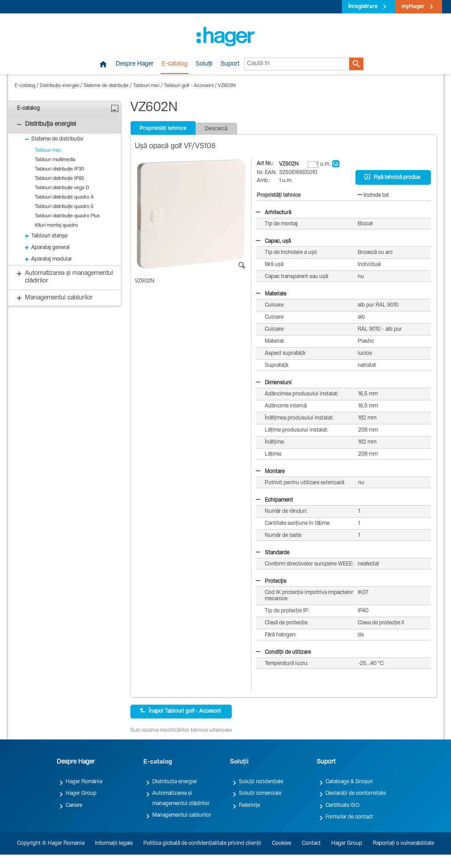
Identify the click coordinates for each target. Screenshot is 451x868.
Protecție (271, 581)
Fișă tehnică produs (392, 177)
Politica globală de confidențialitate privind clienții (202, 843)
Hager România (84, 782)
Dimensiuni (274, 383)
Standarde (273, 553)
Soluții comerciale (260, 793)
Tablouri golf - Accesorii (189, 86)
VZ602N (227, 86)
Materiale (271, 294)
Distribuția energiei (59, 86)
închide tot (373, 195)
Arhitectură (274, 213)
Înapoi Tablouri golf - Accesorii (180, 711)
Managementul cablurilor (182, 815)
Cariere (74, 806)
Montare (270, 472)
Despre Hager (135, 64)
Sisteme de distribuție (106, 86)
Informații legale (114, 843)
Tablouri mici (146, 86)
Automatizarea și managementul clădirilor (181, 798)
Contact (311, 843)
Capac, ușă (273, 241)
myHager (413, 7)
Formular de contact (349, 817)
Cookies (282, 843)
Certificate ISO (342, 806)
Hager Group (81, 793)
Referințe (249, 806)
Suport (230, 64)
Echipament (274, 500)
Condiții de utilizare (283, 652)
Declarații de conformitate (356, 793)
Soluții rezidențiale (261, 782)
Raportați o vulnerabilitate (403, 843)
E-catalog (175, 64)
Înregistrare (363, 7)
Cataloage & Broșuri (349, 782)
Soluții (204, 64)
